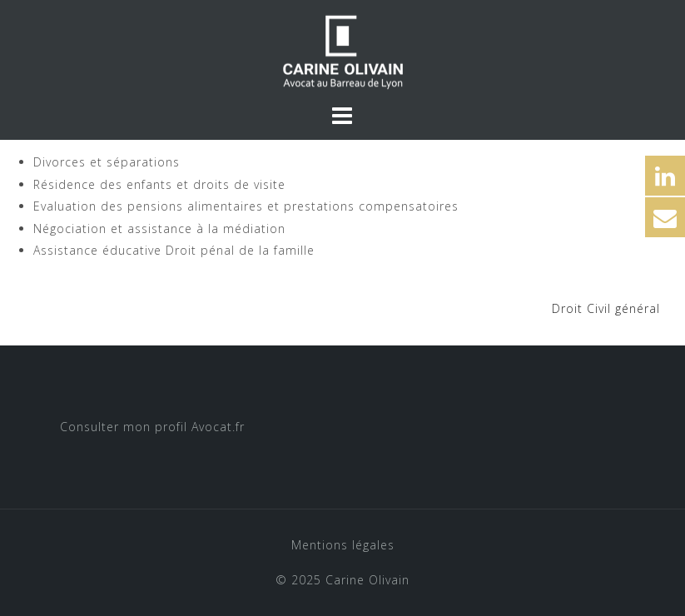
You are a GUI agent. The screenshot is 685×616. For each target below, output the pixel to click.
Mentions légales (343, 545)
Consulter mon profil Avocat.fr (152, 427)
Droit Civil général (606, 308)
